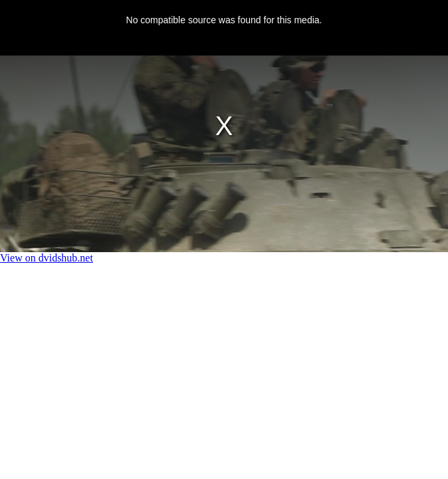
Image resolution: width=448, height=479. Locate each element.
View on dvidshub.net (47, 258)
